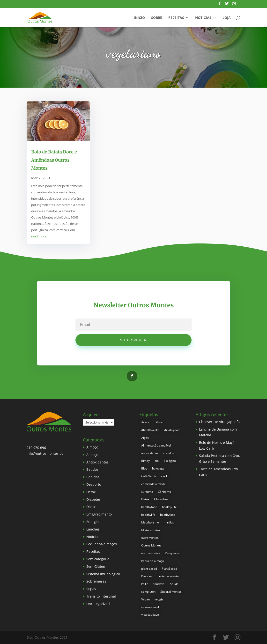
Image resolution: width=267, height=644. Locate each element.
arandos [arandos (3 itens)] (168, 453)
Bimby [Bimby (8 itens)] (145, 461)
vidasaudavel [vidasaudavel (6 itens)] (150, 607)
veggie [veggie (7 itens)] (159, 599)
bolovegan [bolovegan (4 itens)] (159, 468)
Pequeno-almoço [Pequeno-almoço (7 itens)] (153, 561)
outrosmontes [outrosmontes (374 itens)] (151, 553)
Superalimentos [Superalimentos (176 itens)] (171, 592)
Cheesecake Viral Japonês (220, 422)
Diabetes (93, 499)
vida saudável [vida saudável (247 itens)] (150, 615)
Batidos (92, 469)
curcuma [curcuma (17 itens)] (147, 492)
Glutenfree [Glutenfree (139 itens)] (161, 499)
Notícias (203, 18)
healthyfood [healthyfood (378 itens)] (149, 507)
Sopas (91, 589)
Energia (93, 522)
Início (139, 18)
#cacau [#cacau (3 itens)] (146, 422)
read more (39, 236)
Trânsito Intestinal (101, 596)
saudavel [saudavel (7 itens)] (159, 584)
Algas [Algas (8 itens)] (145, 438)
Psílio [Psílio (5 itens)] (145, 584)
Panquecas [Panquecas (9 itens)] (172, 553)
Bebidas (93, 477)
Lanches (93, 529)
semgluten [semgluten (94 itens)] (148, 592)
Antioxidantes (97, 462)
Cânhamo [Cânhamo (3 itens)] (164, 492)
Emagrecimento (99, 514)
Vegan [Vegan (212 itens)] (145, 599)
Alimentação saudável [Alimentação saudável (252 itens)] (156, 445)
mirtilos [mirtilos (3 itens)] (169, 522)
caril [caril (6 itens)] (164, 476)
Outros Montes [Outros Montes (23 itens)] (151, 545)
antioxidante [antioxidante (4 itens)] (150, 453)
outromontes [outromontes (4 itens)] (150, 538)
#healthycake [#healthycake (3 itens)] (150, 430)
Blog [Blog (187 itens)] (144, 468)
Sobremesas (96, 581)
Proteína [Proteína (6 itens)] (147, 576)
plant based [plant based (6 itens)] (149, 569)
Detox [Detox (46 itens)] (145, 499)
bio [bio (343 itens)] (157, 461)
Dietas (91, 507)
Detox (91, 492)
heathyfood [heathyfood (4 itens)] (168, 515)
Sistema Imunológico (103, 574)
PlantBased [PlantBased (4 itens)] (169, 569)
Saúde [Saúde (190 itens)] (174, 584)
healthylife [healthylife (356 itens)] (148, 515)
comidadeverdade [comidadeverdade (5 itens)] (153, 484)
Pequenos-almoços (102, 544)
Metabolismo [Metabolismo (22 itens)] (150, 522)
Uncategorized (98, 604)
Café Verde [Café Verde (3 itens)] (149, 476)
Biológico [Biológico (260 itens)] (170, 461)
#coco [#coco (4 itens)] (160, 422)
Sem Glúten (96, 566)
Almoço (92, 447)
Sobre (157, 18)
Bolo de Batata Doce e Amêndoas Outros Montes (54, 160)
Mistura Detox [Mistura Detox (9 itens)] (151, 530)
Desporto (94, 484)
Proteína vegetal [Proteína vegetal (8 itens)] (168, 576)
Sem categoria (98, 559)
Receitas (176, 18)
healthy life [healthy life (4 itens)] (169, 507)
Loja (227, 18)
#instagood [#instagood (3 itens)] (172, 430)
